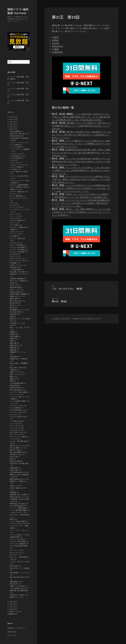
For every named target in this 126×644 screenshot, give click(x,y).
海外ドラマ (13, 612)
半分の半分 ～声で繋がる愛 (19, 463)
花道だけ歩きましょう (17, 497)
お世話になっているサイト (16, 628)
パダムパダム (14, 163)
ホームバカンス (15, 553)
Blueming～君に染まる (18, 504)
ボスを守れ (14, 254)
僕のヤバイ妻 (14, 450)
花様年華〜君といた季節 (18, 495)
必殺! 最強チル (15, 582)
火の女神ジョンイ (16, 323)
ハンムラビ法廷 (15, 147)
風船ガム (13, 379)
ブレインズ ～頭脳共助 (18, 544)
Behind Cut (14, 385)
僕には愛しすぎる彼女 (17, 272)
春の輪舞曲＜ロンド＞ (17, 310)
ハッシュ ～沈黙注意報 (18, 508)
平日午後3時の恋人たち (18, 472)
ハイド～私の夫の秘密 (17, 521)
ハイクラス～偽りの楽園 (18, 392)
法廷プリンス (14, 486)
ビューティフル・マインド (19, 198)
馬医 (12, 381)
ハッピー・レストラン (17, 143)
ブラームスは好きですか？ (19, 417)
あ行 (11, 117)
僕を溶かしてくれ (16, 455)
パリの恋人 (14, 169)
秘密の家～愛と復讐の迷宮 (19, 590)
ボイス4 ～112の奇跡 (17, 252)
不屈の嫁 (13, 263)
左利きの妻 (14, 470)
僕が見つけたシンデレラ (18, 446)
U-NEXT (55, 37)
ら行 (11, 607)
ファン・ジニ (14, 216)
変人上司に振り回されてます (20, 577)
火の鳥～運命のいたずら (18, 488)
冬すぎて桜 (14, 457)
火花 (12, 325)
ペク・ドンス (14, 234)
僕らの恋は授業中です (17, 452)
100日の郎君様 (15, 131)
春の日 (12, 307)
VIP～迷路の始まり (16, 390)
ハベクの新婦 (14, 145)
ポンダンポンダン (16, 258)
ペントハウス (14, 423)
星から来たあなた (16, 301)
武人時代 (13, 314)
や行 (11, 604)
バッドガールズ (15, 154)
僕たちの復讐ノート (17, 448)
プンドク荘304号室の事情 (19, 546)
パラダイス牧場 (15, 167)
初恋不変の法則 (15, 287)
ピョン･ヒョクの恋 (16, 539)
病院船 (12, 332)
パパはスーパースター (17, 165)
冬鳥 (12, 459)
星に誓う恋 (14, 303)
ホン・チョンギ (15, 550)
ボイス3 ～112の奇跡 (17, 250)
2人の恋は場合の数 (16, 383)
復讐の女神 (14, 299)
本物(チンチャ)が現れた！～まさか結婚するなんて (19, 587)
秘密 (12, 341)
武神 (12, 316)
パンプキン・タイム (17, 406)
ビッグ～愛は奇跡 (16, 196)
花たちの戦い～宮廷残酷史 (19, 363)
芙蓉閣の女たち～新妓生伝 (19, 359)
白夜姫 (12, 334)
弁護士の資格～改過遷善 (18, 294)
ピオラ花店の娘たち (17, 410)
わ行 (11, 609)
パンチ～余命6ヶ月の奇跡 (19, 172)
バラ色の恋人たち (16, 156)
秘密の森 (13, 350)
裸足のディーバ (15, 597)
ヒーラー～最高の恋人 (17, 192)
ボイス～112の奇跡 (17, 245)
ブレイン (13, 223)
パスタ (12, 160)
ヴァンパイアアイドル (17, 261)
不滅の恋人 (14, 267)
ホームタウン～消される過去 (20, 515)
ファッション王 (15, 207)
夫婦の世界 (14, 468)
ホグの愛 (13, 236)
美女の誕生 (14, 356)
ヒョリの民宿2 (15, 408)
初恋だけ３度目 (15, 461)
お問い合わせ (12, 632)
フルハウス (14, 218)
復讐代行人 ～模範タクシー (19, 481)
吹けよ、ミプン (15, 290)
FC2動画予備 (57, 52)
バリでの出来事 (15, 158)
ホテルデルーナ (15, 430)
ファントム (14, 214)
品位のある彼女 (15, 292)
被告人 (12, 377)
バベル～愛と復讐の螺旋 (18, 510)
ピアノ (12, 203)
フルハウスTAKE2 (16, 221)
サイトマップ (12, 635)
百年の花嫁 (14, 336)
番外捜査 (13, 492)
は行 (11, 129)
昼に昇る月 (14, 584)
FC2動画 (55, 49)
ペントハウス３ (15, 428)
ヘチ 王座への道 (15, 421)
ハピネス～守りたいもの (18, 524)
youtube (56, 43)
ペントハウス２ (15, 426)
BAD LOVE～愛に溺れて (18, 134)
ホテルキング (14, 243)
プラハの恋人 (14, 225)
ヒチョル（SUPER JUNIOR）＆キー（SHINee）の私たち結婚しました (20, 187)
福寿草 (12, 339)
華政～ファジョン (16, 374)
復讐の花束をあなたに (17, 479)
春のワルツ (14, 305)
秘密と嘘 (13, 343)
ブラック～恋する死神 (17, 541)
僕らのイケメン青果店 (17, 281)
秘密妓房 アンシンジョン (18, 352)
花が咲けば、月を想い (17, 595)
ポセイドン (14, 256)
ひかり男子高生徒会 (17, 506)
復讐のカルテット (16, 296)
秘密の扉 (13, 348)
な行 (11, 127)
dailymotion (57, 46)
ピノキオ (13, 205)
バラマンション (15, 394)
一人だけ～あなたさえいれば (20, 561)
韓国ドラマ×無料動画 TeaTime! (18, 11)
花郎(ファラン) (15, 372)
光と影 (12, 283)
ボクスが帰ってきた (17, 432)
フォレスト (14, 414)
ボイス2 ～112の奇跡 (17, 247)
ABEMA (55, 40)
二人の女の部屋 (15, 270)
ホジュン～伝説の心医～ (18, 238)
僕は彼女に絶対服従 (17, 278)
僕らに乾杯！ (14, 566)
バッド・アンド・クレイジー (20, 530)
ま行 (11, 602)
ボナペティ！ (14, 555)
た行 (11, 124)
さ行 (11, 122)
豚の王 (12, 519)
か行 (11, 119)
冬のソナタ (14, 285)
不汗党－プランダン (17, 265)
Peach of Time (15, 388)
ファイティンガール (17, 412)
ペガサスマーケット (17, 512)
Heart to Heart (15, 136)
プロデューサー (15, 232)
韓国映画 (12, 614)
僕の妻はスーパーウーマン (19, 274)
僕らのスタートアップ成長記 (20, 568)
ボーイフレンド (15, 434)
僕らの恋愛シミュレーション (20, 573)
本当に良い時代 (15, 312)
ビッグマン (14, 194)
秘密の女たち (14, 345)
